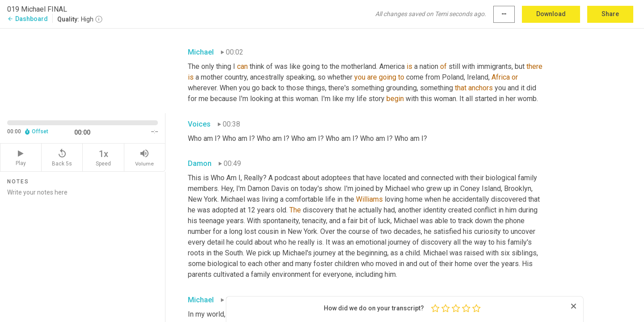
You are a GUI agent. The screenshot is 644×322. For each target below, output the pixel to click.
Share (610, 14)
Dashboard (28, 19)
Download (551, 14)
